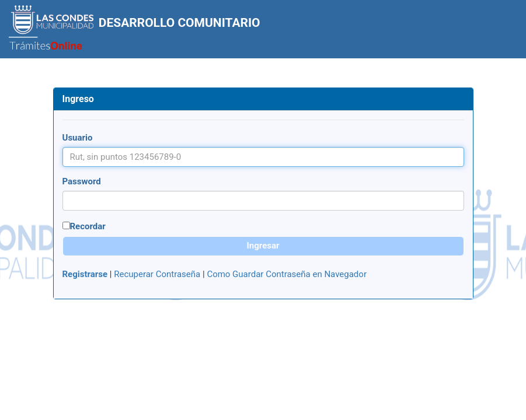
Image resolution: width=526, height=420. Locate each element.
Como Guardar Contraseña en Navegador (287, 274)
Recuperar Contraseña (157, 274)
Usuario (78, 138)
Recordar (88, 226)
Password (82, 181)
